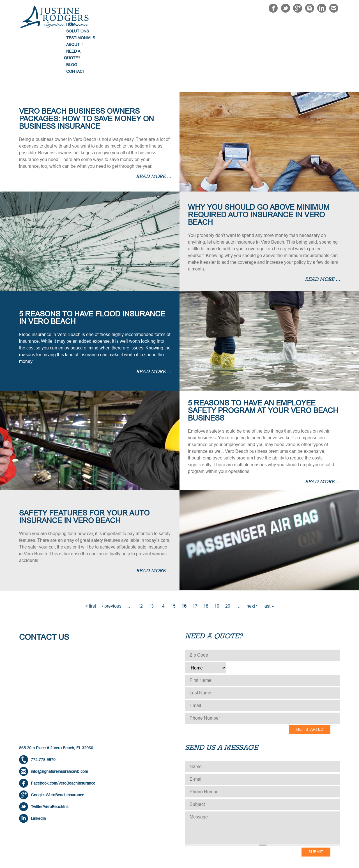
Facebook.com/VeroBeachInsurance (63, 738)
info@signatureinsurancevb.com (59, 726)
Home (150, 24)
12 (140, 561)
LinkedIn (38, 773)
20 (228, 561)
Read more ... (154, 132)
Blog (302, 24)
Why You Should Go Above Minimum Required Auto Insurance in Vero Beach (259, 169)
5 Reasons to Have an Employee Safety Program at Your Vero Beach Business (263, 365)
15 (173, 561)
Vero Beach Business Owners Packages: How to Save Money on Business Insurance (87, 73)
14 (162, 561)
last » (269, 561)
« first (91, 561)
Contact (326, 24)
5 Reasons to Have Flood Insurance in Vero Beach (92, 272)
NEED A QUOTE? (272, 24)
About (241, 24)
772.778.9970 (43, 714)
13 (151, 561)
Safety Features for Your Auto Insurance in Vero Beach (84, 471)
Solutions (176, 24)
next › (252, 561)
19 (217, 561)
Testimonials (211, 24)
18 (206, 561)
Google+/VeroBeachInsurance (57, 750)
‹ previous (112, 561)
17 (195, 561)
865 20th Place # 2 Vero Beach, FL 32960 (56, 703)
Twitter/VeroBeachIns (50, 761)
